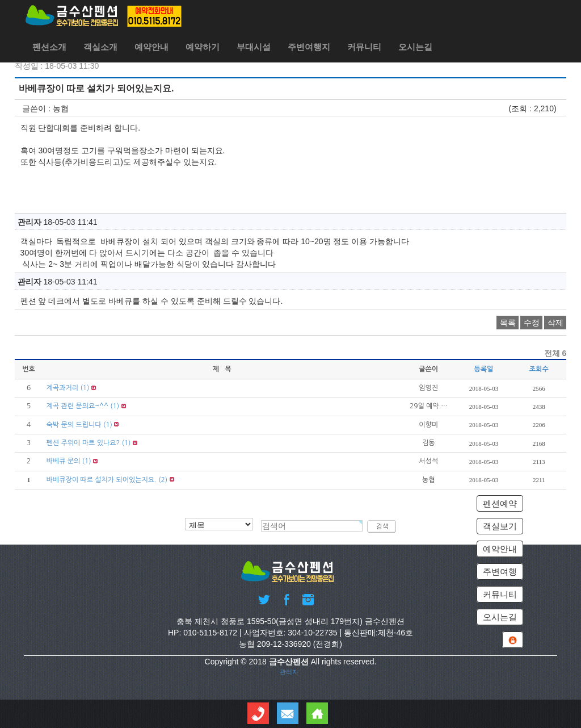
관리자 (289, 672)
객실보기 (500, 526)
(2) (163, 480)
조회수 (539, 369)
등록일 (484, 369)
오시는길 (415, 47)
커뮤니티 (364, 47)
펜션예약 (500, 503)
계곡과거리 (62, 388)
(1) (85, 388)
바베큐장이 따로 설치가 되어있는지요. (102, 480)
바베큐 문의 (64, 461)
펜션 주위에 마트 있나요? (83, 443)
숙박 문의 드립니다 (74, 425)
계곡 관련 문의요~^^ (77, 406)
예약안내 (151, 47)
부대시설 (254, 47)
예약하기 (203, 47)
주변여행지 (309, 47)
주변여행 (500, 572)
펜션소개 (49, 47)
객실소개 (100, 47)
